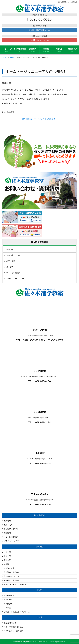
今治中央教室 (9, 595)
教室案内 (10, 267)
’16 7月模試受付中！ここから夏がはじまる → (39, 119)
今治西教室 (8, 600)
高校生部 (7, 560)
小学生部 (7, 552)
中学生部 (7, 556)
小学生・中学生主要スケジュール (17, 612)
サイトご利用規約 (13, 273)
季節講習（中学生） (12, 572)
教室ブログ (72, 50)
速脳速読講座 (9, 568)
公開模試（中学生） (12, 580)
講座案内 (33, 50)
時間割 (46, 50)
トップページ (7, 50)
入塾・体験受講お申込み (13, 627)
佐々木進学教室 (20, 50)
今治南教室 (8, 604)
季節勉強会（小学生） (13, 576)
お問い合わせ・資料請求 (13, 631)
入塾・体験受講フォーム (39, 30)
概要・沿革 (11, 261)
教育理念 (10, 250)
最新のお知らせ (10, 623)
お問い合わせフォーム (39, 40)
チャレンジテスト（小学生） (15, 585)
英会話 (6, 564)
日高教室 (7, 608)
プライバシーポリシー (15, 279)
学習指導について (13, 255)
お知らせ (59, 50)
